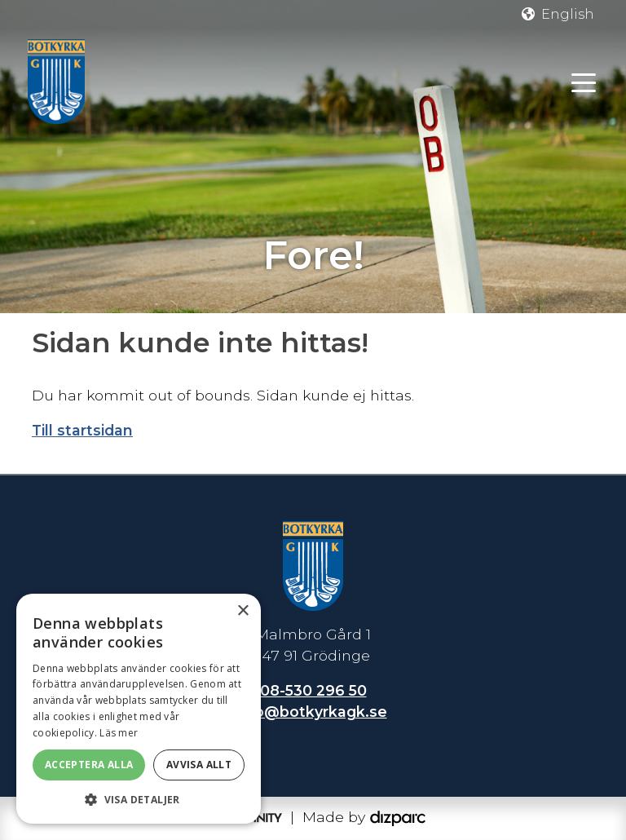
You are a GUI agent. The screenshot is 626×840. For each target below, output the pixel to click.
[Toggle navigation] (584, 82)
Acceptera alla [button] (89, 765)
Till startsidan (82, 430)
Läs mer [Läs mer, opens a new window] (119, 733)
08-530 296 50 (313, 690)
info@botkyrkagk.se (311, 712)
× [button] (242, 611)
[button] (139, 799)
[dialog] (139, 709)
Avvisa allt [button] (199, 765)
